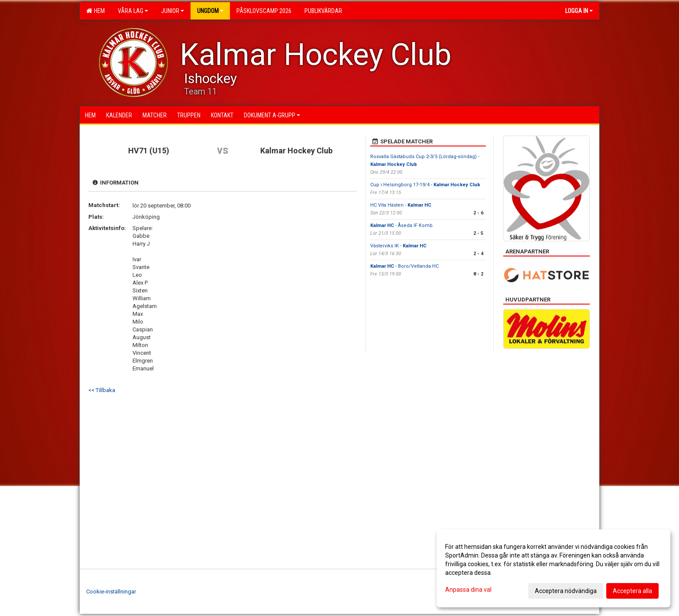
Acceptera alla (632, 591)
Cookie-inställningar (111, 592)
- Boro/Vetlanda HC (404, 266)
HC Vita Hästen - (401, 205)
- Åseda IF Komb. (402, 225)
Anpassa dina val (468, 590)
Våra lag (133, 11)
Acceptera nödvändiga (566, 591)
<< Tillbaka (102, 390)
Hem (95, 11)
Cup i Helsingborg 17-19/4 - (425, 185)
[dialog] (553, 568)
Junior (173, 11)
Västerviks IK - (398, 246)
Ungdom (210, 11)
